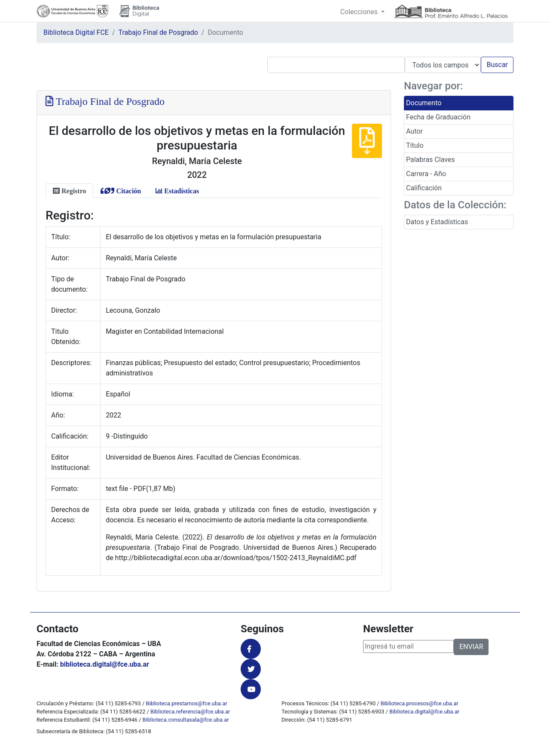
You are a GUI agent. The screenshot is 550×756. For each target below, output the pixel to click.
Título (415, 145)
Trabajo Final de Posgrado (158, 32)
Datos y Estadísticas (437, 222)
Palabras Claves (431, 160)
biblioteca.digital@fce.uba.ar (105, 664)
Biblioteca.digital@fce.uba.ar (424, 712)
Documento (424, 103)
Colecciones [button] (360, 12)
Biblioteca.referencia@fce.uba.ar (190, 712)
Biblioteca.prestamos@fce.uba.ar (186, 703)
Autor (414, 131)
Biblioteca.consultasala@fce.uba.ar (186, 720)
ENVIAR (471, 647)
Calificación (424, 188)
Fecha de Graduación (438, 117)
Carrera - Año (426, 174)
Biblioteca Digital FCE (76, 32)
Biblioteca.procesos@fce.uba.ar (420, 703)
